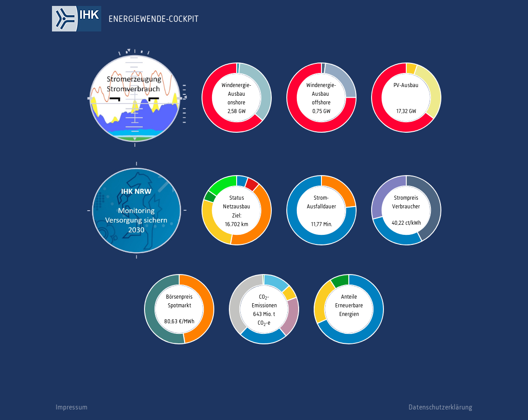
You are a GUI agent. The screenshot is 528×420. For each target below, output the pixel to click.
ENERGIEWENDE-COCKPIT (154, 19)
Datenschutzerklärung (440, 407)
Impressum (72, 407)
